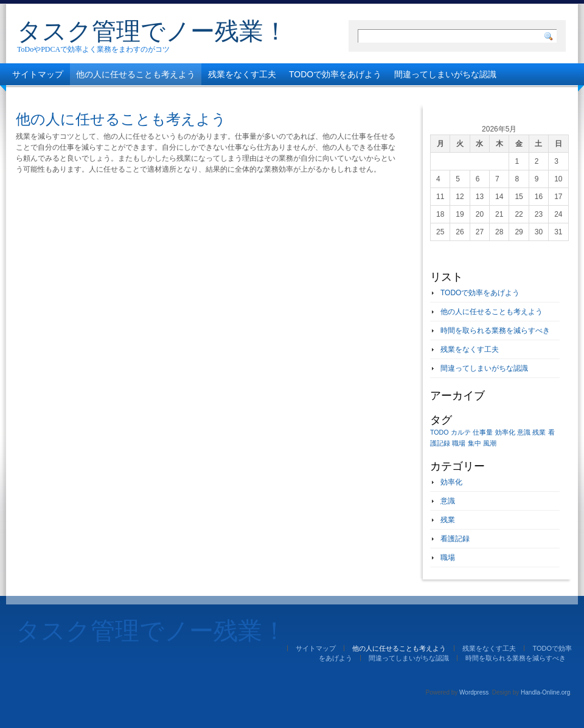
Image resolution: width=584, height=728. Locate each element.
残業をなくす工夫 (242, 74)
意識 (448, 501)
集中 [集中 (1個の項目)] (474, 443)
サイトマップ (38, 74)
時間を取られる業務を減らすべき (76, 96)
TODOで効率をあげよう (335, 74)
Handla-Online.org (545, 692)
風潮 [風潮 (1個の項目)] (490, 443)
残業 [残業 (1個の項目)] (539, 432)
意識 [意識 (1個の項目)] (524, 432)
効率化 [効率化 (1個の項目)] (505, 432)
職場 (448, 558)
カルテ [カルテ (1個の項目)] (461, 432)
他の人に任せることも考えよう (136, 74)
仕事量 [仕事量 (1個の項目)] (483, 432)
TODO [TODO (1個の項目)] (440, 432)
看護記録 (455, 539)
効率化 (451, 482)
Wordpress (474, 692)
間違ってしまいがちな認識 (445, 74)
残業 (448, 520)
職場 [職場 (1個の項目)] (459, 443)
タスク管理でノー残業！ (152, 31)
